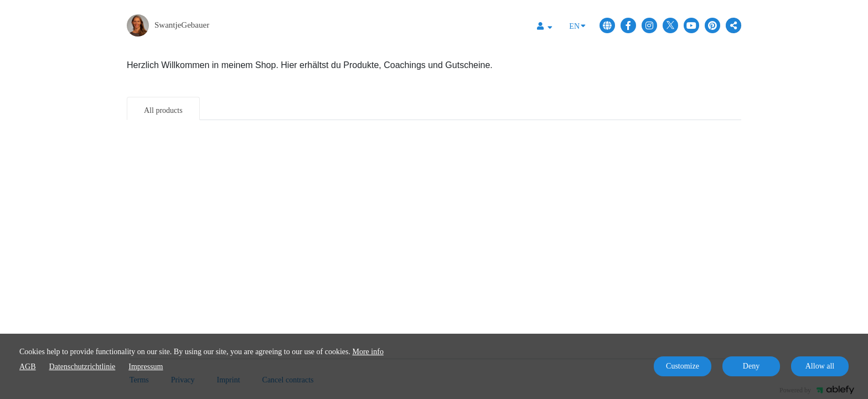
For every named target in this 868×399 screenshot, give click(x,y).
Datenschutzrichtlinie (82, 367)
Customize (683, 366)
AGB (28, 367)
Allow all (820, 366)
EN (577, 25)
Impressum (146, 367)
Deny (751, 366)
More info (368, 352)
